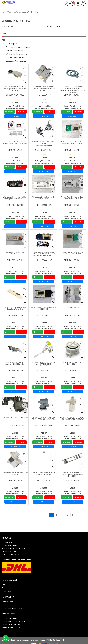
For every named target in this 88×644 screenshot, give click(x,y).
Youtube (21, 112)
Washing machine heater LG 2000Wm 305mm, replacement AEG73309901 (72, 474)
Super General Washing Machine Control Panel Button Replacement (15, 143)
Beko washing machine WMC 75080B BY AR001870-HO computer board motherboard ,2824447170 (44, 254)
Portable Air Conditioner (16, 57)
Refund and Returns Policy (12, 608)
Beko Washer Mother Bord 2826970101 (15, 253)
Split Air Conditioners (15, 51)
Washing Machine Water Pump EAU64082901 (72, 363)
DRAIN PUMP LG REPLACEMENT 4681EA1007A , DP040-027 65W (72, 418)
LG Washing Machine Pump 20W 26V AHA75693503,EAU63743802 (44, 418)
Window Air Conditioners (16, 54)
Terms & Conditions (9, 602)
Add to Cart (15, 116)
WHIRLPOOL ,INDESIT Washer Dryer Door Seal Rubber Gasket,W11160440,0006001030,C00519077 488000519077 (72, 90)
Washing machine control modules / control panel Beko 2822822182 (72, 143)
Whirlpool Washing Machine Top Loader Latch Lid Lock (44, 473)
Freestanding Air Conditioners (18, 47)
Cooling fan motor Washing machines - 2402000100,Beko (15, 363)
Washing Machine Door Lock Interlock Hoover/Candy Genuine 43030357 (44, 89)
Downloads (6, 591)
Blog (4, 588)
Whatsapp (9, 112)
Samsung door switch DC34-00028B (15, 417)
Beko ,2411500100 (72, 307)
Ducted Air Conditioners (16, 61)
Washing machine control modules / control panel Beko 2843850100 (15, 198)
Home (4, 12)
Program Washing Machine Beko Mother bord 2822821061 (72, 253)
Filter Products (54, 26)
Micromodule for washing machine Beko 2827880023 (44, 198)
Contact (5, 605)
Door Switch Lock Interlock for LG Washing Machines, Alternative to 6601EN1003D (15, 89)
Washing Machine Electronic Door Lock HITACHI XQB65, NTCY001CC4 (44, 364)
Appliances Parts (14, 12)
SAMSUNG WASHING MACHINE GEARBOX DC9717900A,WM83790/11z (44, 144)
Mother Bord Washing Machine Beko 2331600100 (44, 308)
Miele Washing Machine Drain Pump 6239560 (15, 473)
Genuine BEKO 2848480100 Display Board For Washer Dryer (15, 308)
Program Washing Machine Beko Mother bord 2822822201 (72, 198)
